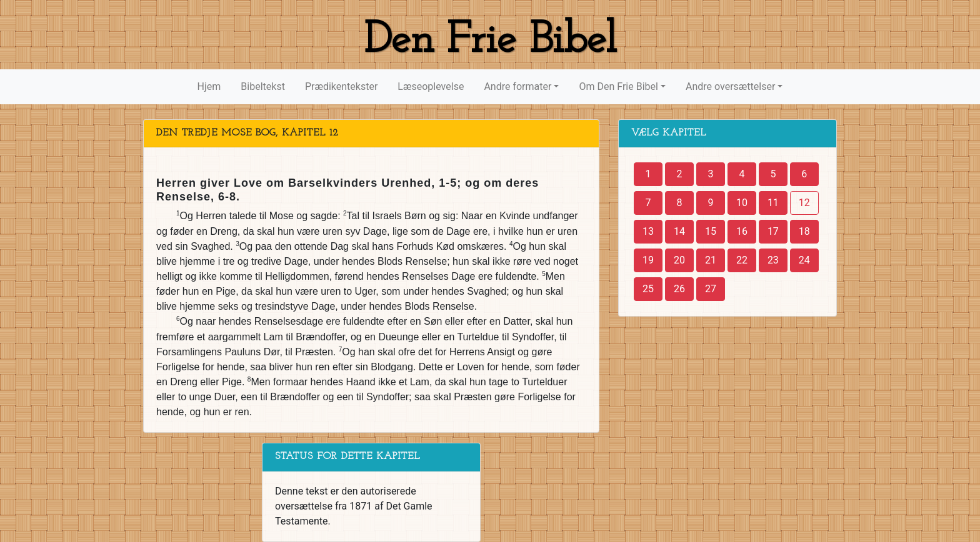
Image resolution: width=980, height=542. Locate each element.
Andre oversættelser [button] (730, 86)
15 (711, 231)
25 (648, 289)
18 (804, 231)
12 (804, 203)
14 (679, 231)
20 (679, 260)
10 (742, 203)
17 (773, 231)
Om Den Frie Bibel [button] (618, 86)
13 (648, 231)
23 (773, 260)
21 (711, 260)
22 (742, 260)
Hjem (209, 86)
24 (804, 260)
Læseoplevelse (431, 86)
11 (773, 203)
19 (648, 260)
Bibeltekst (263, 86)
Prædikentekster (341, 86)
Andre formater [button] (517, 86)
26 (679, 289)
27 (711, 289)
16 (742, 231)
